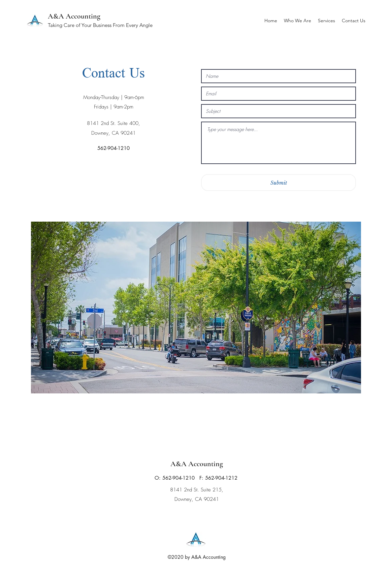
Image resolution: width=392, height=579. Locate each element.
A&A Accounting (74, 16)
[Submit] (279, 183)
